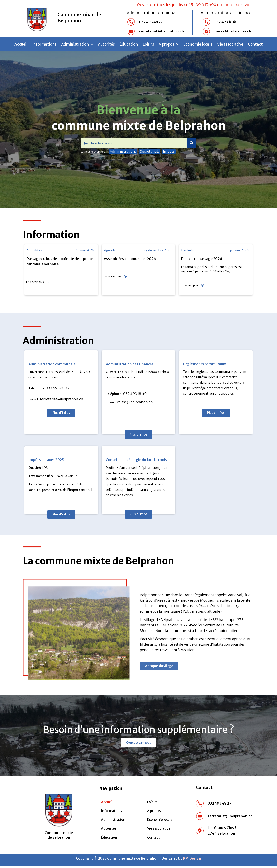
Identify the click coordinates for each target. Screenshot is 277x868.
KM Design (192, 860)
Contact (255, 44)
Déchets (187, 250)
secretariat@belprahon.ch (61, 399)
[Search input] (134, 143)
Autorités (106, 44)
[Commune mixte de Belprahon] (37, 18)
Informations (44, 44)
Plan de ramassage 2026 (202, 259)
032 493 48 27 (57, 388)
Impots (169, 151)
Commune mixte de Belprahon (79, 18)
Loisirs (148, 44)
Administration (77, 44)
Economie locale (198, 44)
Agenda (110, 250)
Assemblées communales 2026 (130, 259)
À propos (169, 44)
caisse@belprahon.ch (135, 402)
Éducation (129, 44)
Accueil (21, 44)
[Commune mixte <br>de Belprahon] (59, 810)
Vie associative (230, 44)
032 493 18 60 (135, 394)
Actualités (34, 250)
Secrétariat (149, 151)
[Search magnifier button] (192, 143)
